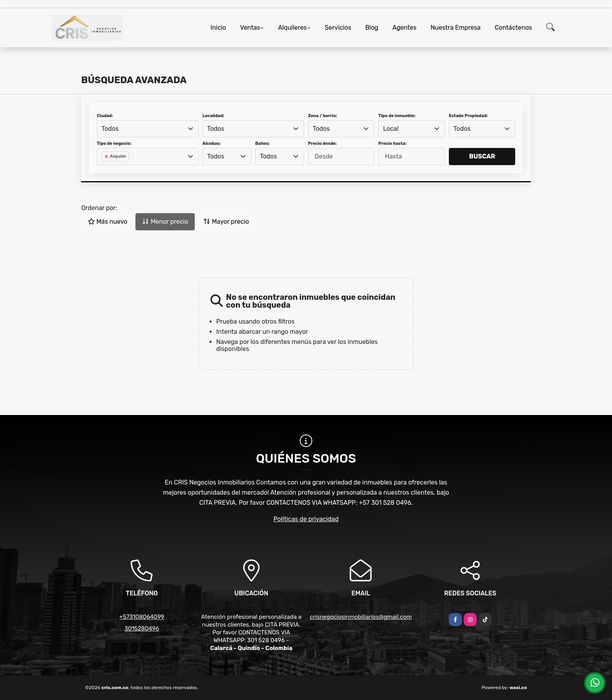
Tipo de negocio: (114, 143)
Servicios (338, 28)
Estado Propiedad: (468, 116)
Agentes (404, 28)
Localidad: (213, 116)
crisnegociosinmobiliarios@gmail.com (361, 617)
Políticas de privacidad (306, 519)
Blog (372, 28)
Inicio (218, 28)
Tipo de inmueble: (397, 116)
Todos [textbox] (110, 129)
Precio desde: (322, 143)
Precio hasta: (392, 143)
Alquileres (292, 28)
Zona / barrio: (322, 116)
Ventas (250, 28)
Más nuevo (108, 222)
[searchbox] (104, 169)
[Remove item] (107, 157)
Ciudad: (105, 116)
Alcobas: (212, 143)
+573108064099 (142, 617)
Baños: (262, 143)
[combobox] (148, 129)
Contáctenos (513, 28)
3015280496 (142, 629)
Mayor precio (226, 222)
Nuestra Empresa (455, 28)
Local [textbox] (391, 129)
